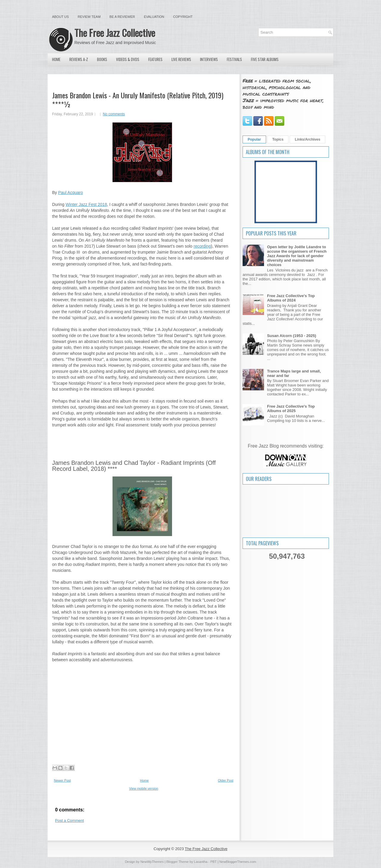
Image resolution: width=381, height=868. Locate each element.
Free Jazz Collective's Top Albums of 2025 (291, 409)
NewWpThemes (152, 862)
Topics (278, 139)
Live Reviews (181, 59)
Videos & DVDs (128, 59)
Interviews (209, 59)
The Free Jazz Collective (115, 33)
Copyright (183, 17)
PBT (214, 862)
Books (102, 59)
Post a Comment (70, 820)
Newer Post (62, 780)
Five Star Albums (265, 59)
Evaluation (154, 17)
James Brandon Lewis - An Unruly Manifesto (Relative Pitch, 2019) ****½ (138, 100)
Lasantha (201, 862)
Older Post (226, 780)
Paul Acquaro (70, 192)
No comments (114, 114)
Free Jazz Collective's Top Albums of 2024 (291, 298)
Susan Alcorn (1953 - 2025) (292, 336)
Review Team (89, 17)
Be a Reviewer (122, 17)
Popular (254, 139)
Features (155, 59)
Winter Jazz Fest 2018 (86, 204)
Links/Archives (307, 139)
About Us (60, 17)
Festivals (234, 59)
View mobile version (144, 788)
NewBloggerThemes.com (238, 862)
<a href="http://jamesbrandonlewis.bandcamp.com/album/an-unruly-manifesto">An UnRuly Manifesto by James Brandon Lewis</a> (142, 440)
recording (202, 246)
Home (56, 59)
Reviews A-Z (79, 59)
